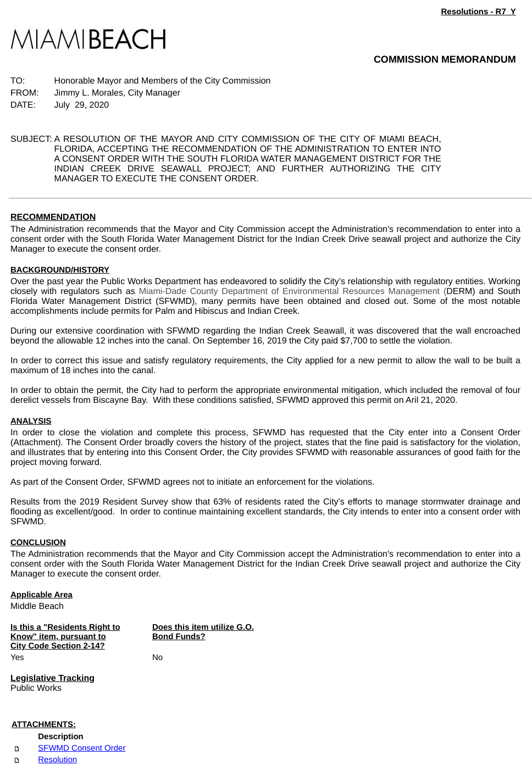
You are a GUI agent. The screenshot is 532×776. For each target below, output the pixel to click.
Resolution (57, 760)
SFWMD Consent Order (82, 748)
